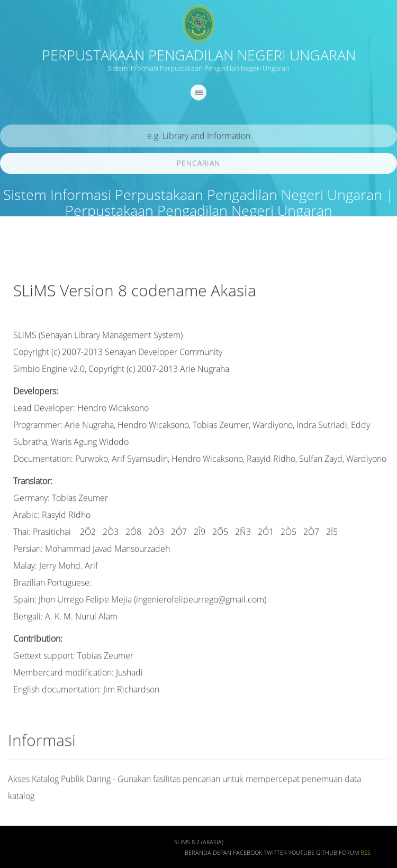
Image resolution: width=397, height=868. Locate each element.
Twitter (275, 855)
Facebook (247, 855)
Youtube (301, 855)
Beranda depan (208, 855)
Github (327, 855)
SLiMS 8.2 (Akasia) (199, 845)
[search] (198, 138)
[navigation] (198, 95)
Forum (349, 855)
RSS (366, 855)
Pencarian (198, 165)
